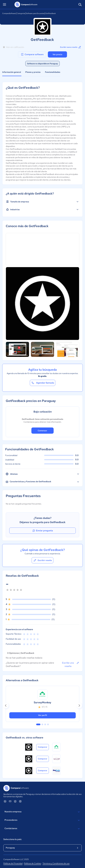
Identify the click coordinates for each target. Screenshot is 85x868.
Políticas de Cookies (33, 863)
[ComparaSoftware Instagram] (20, 801)
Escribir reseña (42, 560)
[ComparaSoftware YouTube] (10, 801)
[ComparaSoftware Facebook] (15, 801)
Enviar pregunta (42, 531)
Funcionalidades (53, 72)
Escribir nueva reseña (71, 47)
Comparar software (32, 54)
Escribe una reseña (71, 664)
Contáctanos (42, 829)
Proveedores (42, 820)
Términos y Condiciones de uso (56, 863)
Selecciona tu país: (13, 839)
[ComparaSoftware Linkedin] (5, 801)
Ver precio (57, 54)
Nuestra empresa (42, 812)
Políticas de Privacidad (13, 863)
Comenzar (42, 431)
